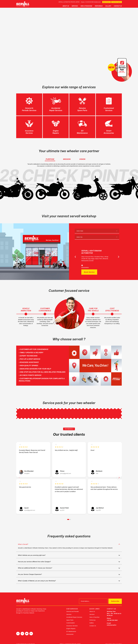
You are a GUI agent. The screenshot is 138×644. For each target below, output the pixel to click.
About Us (66, 6)
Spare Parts (70, 617)
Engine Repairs (71, 625)
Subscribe (115, 598)
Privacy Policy (109, 641)
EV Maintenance (71, 628)
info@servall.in (97, 2)
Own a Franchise (86, 6)
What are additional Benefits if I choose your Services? (35, 565)
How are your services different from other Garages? (34, 558)
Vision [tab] (82, 159)
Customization (71, 620)
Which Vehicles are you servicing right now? (32, 552)
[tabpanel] (69, 42)
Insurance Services (72, 622)
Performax (99, 6)
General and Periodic (73, 608)
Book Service (106, 2)
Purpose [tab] (50, 159)
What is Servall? (23, 541)
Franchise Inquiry (117, 2)
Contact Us (118, 6)
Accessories (70, 631)
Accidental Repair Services (74, 614)
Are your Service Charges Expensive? (30, 571)
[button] (68, 516)
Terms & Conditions (117, 641)
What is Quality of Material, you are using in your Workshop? (37, 578)
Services (75, 6)
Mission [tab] (67, 159)
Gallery (108, 6)
